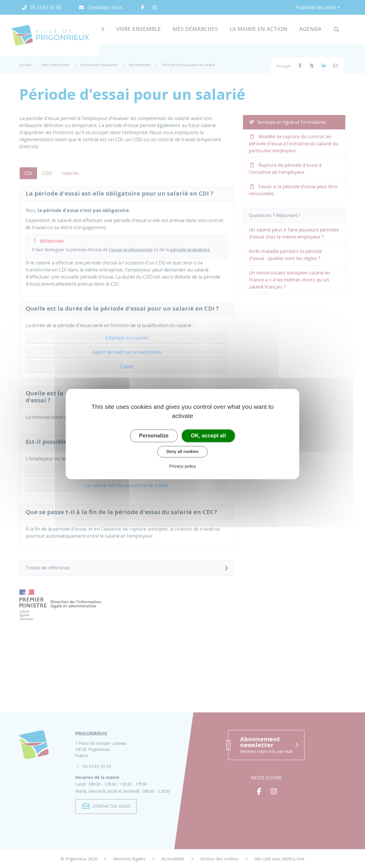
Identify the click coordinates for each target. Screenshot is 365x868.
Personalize (154, 436)
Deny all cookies (182, 452)
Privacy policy (182, 466)
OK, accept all (209, 436)
